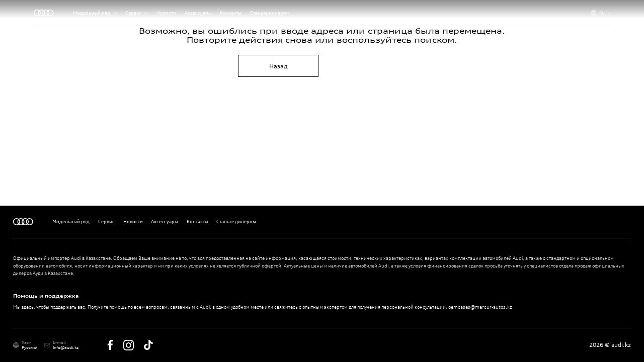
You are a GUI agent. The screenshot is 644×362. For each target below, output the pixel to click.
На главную (366, 66)
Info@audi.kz (66, 347)
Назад (278, 66)
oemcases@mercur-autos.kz (480, 307)
